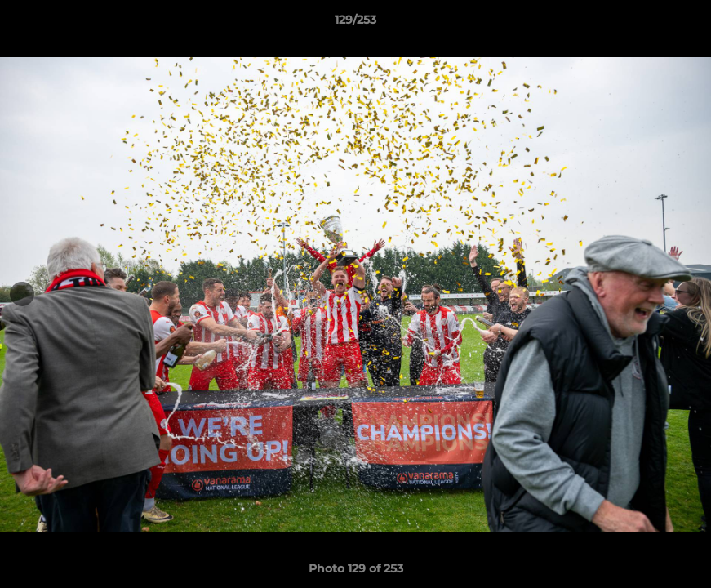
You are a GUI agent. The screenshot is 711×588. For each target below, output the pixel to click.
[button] (682, 24)
